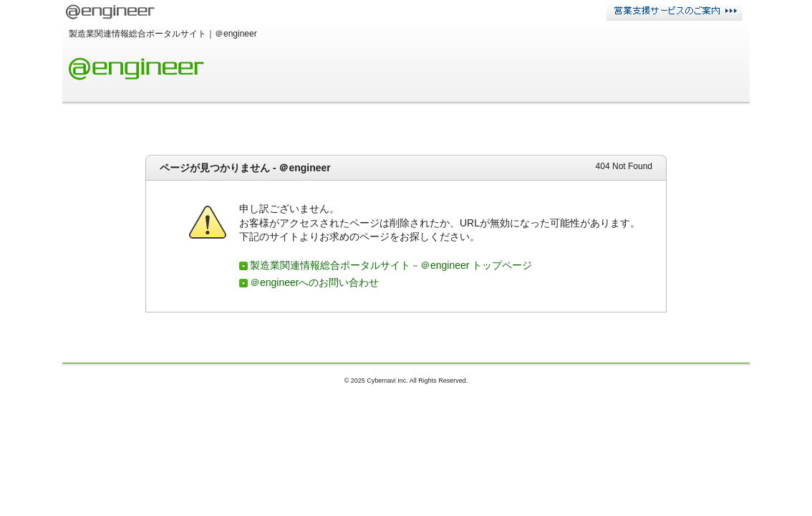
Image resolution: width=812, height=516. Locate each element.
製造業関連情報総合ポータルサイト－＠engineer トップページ (391, 265)
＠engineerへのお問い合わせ (315, 282)
